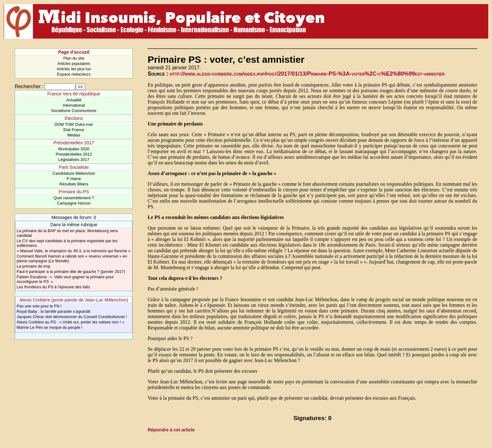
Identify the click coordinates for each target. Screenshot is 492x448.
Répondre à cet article (171, 430)
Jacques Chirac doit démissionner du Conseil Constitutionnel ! (72, 317)
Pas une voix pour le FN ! (39, 306)
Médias (74, 135)
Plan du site (74, 58)
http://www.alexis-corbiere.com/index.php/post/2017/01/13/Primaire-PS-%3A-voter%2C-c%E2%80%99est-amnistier (307, 74)
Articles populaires (74, 64)
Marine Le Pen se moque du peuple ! (50, 327)
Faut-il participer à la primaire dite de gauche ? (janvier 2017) (71, 272)
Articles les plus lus (74, 69)
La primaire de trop (33, 266)
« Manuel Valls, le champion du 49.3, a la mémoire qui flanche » (74, 251)
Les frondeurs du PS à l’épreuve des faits (53, 287)
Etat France (74, 130)
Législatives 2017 (74, 160)
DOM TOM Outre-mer (74, 124)
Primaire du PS (74, 192)
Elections (74, 118)
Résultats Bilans (74, 184)
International (74, 105)
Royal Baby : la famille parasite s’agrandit (53, 311)
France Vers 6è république (74, 94)
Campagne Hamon (74, 203)
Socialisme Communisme (74, 111)
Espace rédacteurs (74, 74)
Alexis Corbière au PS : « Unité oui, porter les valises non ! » (70, 322)
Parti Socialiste (74, 167)
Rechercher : (29, 86)
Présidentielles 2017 (74, 143)
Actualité (74, 100)
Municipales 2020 (74, 149)
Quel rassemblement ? (74, 198)
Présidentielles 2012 (74, 154)
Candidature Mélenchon (74, 173)
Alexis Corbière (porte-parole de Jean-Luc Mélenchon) (74, 300)
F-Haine (74, 179)
